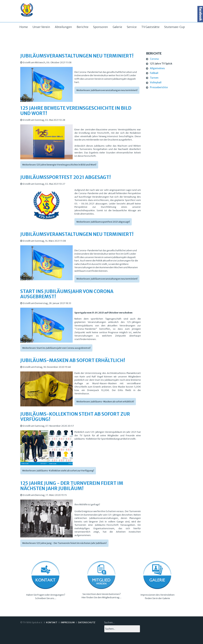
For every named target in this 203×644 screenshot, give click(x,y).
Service (132, 27)
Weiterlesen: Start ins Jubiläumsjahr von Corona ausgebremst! (56, 348)
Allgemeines (157, 68)
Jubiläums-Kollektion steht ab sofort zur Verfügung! (75, 417)
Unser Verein (41, 27)
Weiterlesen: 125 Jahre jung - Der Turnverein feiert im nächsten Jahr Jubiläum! (64, 543)
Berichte (83, 27)
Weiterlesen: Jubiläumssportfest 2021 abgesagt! (103, 222)
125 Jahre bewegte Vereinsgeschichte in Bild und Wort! (76, 111)
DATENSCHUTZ (87, 622)
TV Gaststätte (150, 27)
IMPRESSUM (68, 622)
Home (24, 27)
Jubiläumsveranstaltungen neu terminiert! (77, 56)
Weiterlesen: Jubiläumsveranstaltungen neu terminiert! (107, 90)
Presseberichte (159, 87)
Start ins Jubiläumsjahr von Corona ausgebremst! (67, 294)
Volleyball (156, 82)
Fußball (154, 73)
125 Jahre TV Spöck (161, 64)
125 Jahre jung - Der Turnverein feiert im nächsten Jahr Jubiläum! (72, 486)
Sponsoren (101, 27)
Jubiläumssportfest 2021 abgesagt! (66, 177)
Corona (154, 59)
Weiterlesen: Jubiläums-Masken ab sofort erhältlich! (105, 402)
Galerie (117, 27)
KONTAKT (52, 622)
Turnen (154, 78)
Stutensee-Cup (175, 27)
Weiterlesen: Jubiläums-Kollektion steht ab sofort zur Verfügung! (58, 471)
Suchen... (109, 623)
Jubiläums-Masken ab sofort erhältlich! (73, 360)
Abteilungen (63, 27)
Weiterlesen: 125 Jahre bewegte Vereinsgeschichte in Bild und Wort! (59, 165)
